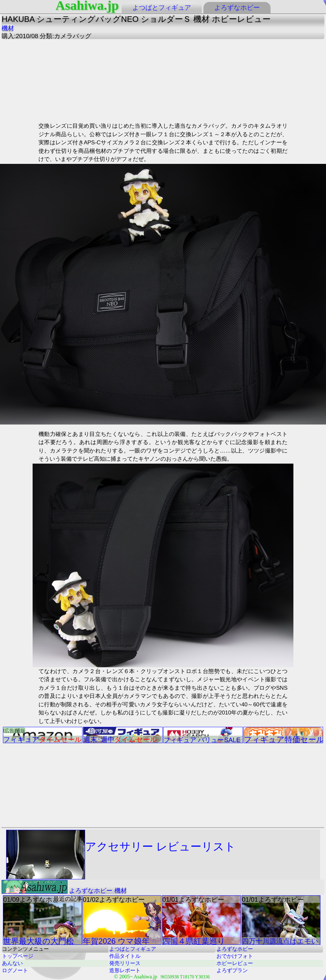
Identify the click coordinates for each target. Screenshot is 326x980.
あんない (12, 963)
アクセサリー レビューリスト (121, 855)
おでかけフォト (235, 956)
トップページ (18, 956)
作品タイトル (125, 956)
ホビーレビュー (235, 963)
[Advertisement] (99, 80)
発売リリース (125, 963)
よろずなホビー (237, 7)
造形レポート (125, 970)
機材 (8, 28)
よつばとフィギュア (162, 7)
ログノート (15, 970)
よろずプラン (232, 970)
